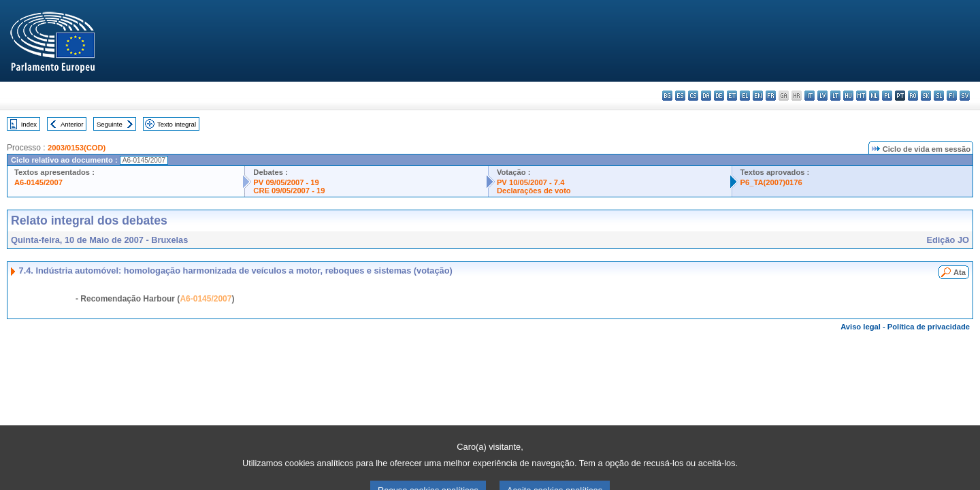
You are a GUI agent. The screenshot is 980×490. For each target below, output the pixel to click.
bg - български (667, 96)
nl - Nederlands (874, 96)
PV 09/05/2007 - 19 (286, 182)
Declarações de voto (534, 191)
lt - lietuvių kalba (835, 96)
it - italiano (810, 96)
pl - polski (887, 96)
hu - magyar (848, 96)
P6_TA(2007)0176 (771, 182)
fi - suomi (952, 96)
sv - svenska (965, 96)
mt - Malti (861, 96)
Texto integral (177, 124)
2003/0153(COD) (77, 148)
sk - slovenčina (926, 96)
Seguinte (110, 124)
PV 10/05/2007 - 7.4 (531, 182)
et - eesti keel (732, 96)
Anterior (72, 124)
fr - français (771, 96)
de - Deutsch (719, 96)
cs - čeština (693, 96)
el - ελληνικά (745, 96)
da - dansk (706, 96)
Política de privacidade (929, 327)
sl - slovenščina (939, 96)
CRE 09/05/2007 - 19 (289, 191)
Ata (960, 272)
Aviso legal (861, 327)
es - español (680, 96)
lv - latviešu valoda (822, 96)
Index (29, 124)
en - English (758, 96)
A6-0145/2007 (38, 182)
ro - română (913, 96)
